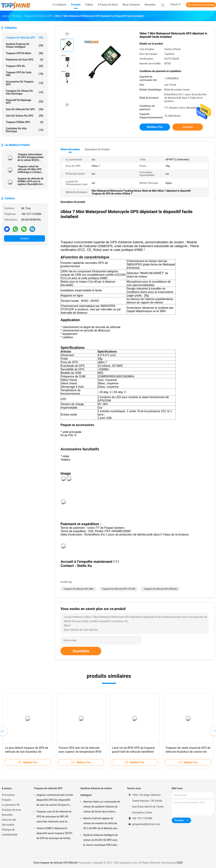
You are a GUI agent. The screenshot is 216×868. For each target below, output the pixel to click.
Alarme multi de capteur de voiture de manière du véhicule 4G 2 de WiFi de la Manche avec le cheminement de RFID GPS (101, 824)
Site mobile (8, 825)
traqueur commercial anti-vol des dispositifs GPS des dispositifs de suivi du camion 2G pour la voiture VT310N (55, 800)
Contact (25, 238)
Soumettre (81, 651)
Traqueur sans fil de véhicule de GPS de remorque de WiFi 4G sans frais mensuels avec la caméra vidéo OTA (54, 817)
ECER (180, 863)
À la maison (8, 795)
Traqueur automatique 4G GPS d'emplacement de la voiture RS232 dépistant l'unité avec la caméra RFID (31, 157)
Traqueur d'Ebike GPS (25, 122)
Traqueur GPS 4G (25, 66)
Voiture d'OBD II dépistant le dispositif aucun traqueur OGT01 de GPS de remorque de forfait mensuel (55, 834)
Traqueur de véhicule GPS (25, 38)
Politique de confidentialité (10, 832)
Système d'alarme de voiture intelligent (25, 45)
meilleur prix (155, 127)
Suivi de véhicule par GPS (25, 109)
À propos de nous (11, 810)
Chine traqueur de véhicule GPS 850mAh (56, 863)
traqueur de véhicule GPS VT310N (119, 589)
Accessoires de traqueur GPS (25, 83)
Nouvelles (7, 815)
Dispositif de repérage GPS (25, 101)
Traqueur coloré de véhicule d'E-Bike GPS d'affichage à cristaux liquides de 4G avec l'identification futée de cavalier (30, 169)
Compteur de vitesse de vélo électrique (25, 92)
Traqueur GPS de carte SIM (25, 74)
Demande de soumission (201, 5)
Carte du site (9, 820)
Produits (6, 800)
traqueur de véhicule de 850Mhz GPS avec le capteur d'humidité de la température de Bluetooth (31, 181)
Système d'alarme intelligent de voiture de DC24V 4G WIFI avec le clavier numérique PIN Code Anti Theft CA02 (101, 840)
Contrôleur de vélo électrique (25, 130)
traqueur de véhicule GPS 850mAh (160, 589)
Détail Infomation (70, 149)
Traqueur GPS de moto (25, 53)
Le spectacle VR (11, 805)
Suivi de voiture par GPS (25, 116)
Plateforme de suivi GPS (25, 60)
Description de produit (97, 149)
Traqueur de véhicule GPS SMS (79, 589)
